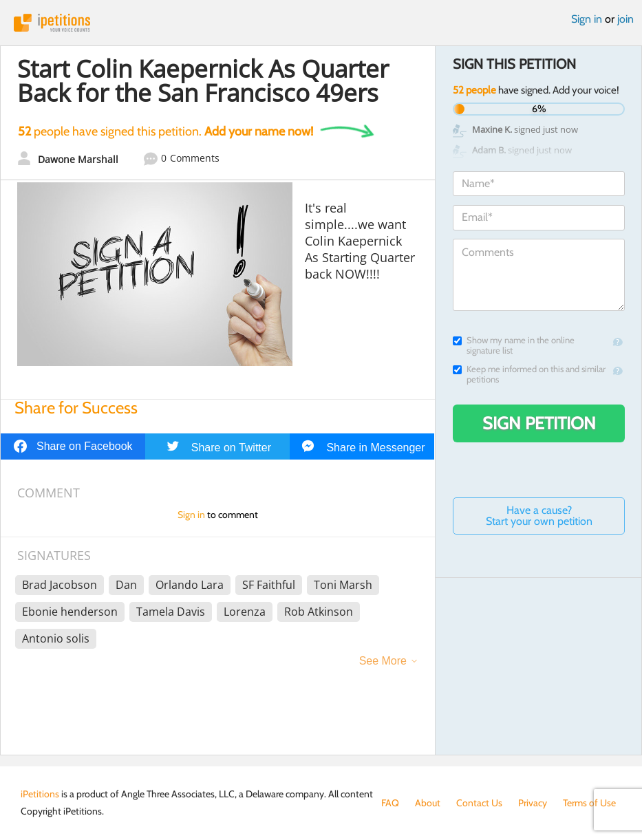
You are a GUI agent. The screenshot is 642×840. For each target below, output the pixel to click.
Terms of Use (589, 803)
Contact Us (479, 803)
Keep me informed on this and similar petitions (529, 374)
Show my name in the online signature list (514, 345)
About (428, 803)
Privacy (533, 803)
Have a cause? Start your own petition (539, 516)
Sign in (587, 19)
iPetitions (321, 23)
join (625, 19)
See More (383, 661)
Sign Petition (539, 423)
